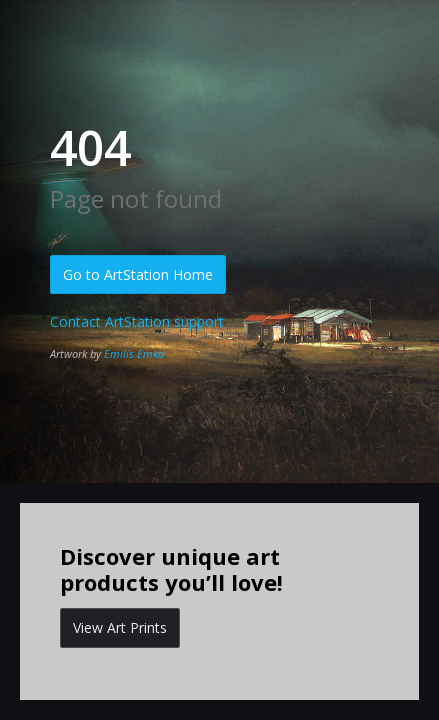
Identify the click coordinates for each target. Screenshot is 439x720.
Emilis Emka (134, 353)
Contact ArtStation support (137, 321)
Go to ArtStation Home (138, 274)
